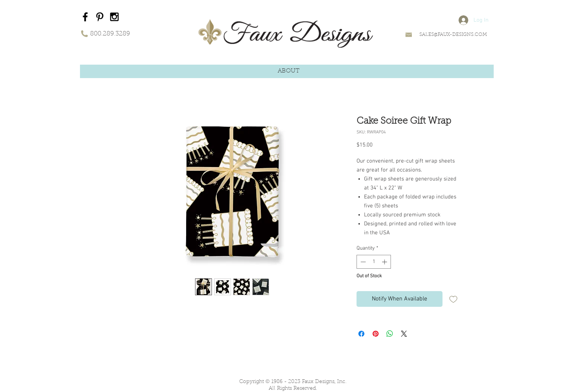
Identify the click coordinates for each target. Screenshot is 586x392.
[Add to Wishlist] (453, 299)
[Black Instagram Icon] (114, 17)
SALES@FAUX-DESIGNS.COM (453, 35)
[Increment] (385, 262)
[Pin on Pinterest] (376, 334)
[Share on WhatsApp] (390, 334)
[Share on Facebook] (361, 334)
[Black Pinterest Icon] (100, 17)
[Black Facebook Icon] (85, 17)
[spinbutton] (374, 262)
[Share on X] (404, 334)
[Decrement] (362, 262)
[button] (289, 71)
